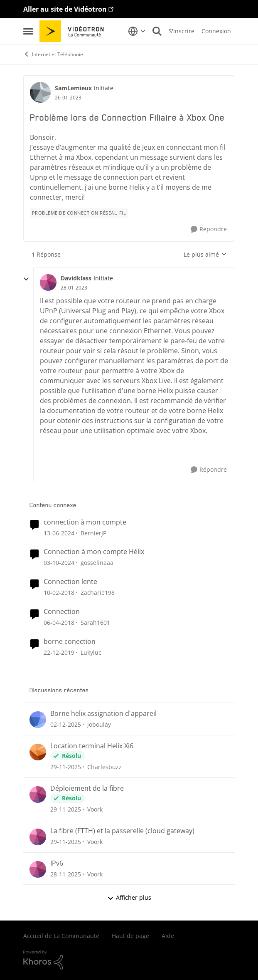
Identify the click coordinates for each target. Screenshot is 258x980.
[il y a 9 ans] (59, 593)
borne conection (70, 642)
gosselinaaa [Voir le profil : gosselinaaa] (97, 563)
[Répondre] (209, 229)
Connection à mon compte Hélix (94, 552)
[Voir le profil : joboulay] (38, 720)
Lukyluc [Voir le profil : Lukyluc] (91, 652)
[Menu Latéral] (28, 31)
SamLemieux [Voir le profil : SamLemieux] (73, 88)
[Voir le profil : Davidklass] (48, 282)
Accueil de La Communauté (61, 936)
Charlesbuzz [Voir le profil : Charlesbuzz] (104, 767)
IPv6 (57, 863)
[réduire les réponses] (26, 279)
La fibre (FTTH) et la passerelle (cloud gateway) (122, 831)
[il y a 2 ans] (59, 563)
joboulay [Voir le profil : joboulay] (99, 724)
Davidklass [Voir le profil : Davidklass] (76, 278)
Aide (168, 936)
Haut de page (130, 936)
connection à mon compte (85, 522)
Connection (62, 612)
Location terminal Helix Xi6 (92, 746)
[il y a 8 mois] (66, 724)
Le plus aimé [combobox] (205, 255)
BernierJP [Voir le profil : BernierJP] (93, 533)
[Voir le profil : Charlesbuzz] (38, 752)
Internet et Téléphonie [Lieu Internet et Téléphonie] (53, 54)
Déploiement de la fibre (87, 788)
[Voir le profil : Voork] (38, 794)
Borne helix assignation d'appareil (103, 714)
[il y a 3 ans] (59, 533)
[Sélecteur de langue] (137, 31)
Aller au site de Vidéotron (65, 9)
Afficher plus (129, 897)
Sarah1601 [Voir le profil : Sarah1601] (95, 622)
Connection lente (70, 582)
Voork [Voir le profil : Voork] (95, 809)
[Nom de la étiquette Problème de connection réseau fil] (79, 213)
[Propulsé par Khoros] (129, 960)
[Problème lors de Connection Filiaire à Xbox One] (74, 288)
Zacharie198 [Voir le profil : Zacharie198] (98, 593)
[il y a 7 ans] (59, 652)
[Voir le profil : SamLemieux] (40, 92)
